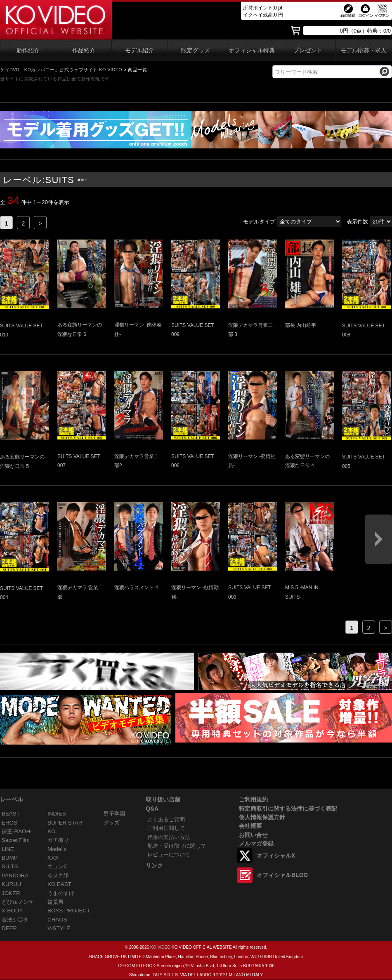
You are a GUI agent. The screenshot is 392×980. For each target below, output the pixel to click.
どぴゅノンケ (18, 902)
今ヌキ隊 (58, 875)
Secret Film (16, 840)
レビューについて (169, 854)
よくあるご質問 (166, 819)
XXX (53, 858)
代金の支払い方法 (169, 837)
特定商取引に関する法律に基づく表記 (288, 808)
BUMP (10, 858)
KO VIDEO (160, 947)
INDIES (57, 814)
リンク (154, 865)
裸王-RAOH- (17, 831)
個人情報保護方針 (262, 817)
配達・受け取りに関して (177, 846)
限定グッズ (196, 51)
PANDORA (15, 875)
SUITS (10, 866)
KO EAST (59, 884)
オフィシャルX (276, 855)
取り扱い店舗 (163, 799)
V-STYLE (59, 928)
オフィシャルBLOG (282, 875)
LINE (8, 849)
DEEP (9, 928)
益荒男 (55, 902)
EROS (9, 823)
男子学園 (114, 814)
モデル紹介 (139, 51)
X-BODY (12, 911)
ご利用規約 (253, 799)
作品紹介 (84, 51)
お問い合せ (253, 835)
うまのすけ (61, 893)
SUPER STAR (65, 823)
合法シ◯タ (15, 920)
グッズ (112, 823)
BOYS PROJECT (69, 911)
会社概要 (250, 826)
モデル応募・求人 (364, 51)
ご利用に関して (166, 828)
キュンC (58, 866)
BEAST (11, 814)
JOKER (11, 893)
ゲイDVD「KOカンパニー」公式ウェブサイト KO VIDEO (61, 70)
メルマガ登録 (256, 844)
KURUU (12, 884)
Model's (57, 849)
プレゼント (308, 51)
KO (51, 831)
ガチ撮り (58, 840)
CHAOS (57, 920)
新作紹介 (28, 51)
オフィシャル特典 (252, 51)
